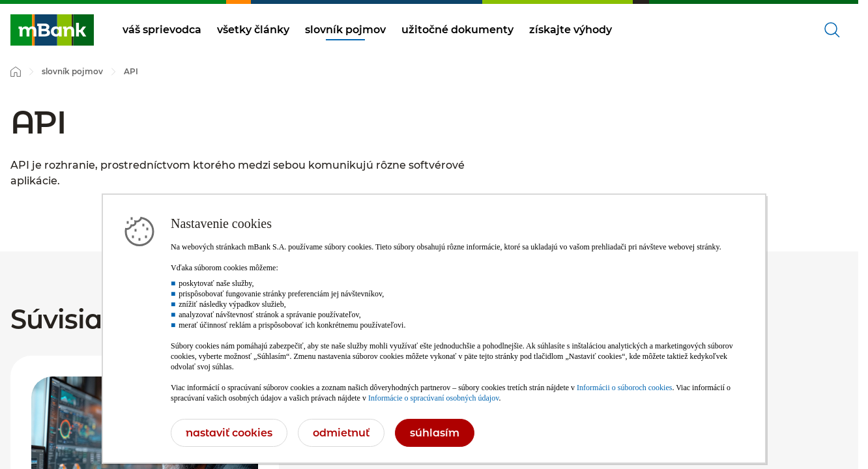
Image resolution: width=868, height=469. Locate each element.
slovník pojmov (345, 30)
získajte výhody (571, 30)
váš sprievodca (162, 30)
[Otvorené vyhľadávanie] (832, 30)
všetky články (253, 30)
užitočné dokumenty (457, 30)
